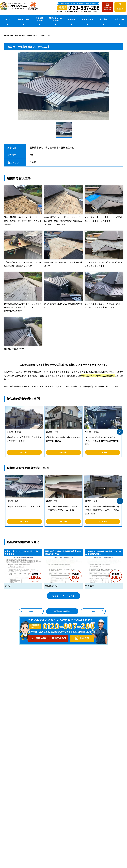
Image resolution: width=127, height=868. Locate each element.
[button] (120, 432)
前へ (31, 613)
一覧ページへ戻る (62, 613)
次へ (93, 613)
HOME (8, 20)
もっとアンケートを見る (64, 597)
